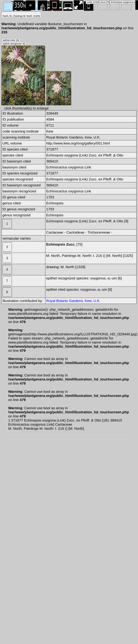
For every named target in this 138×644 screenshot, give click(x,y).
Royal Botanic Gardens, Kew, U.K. (73, 301)
